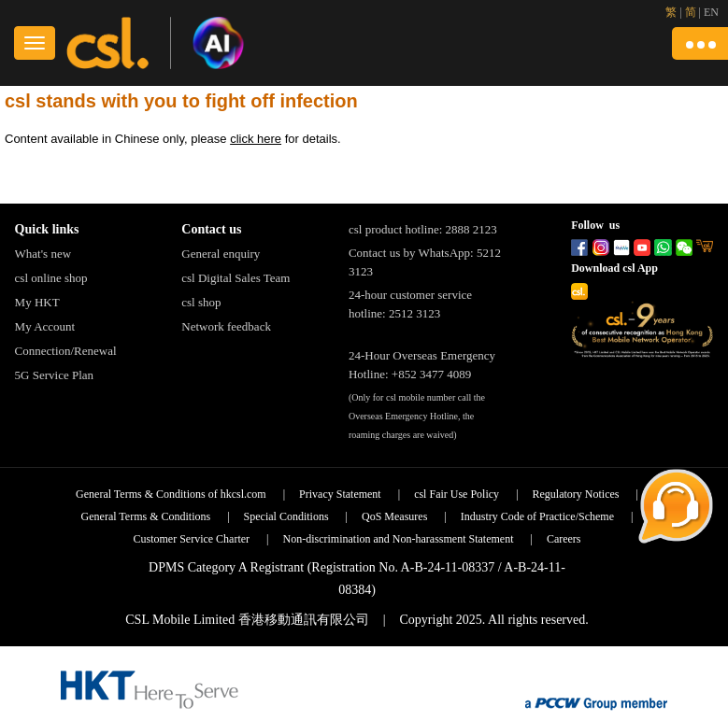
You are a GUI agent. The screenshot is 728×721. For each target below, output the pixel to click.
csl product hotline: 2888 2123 (423, 229)
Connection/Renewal (66, 351)
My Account (45, 326)
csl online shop (51, 278)
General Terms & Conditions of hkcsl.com (171, 494)
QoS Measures (394, 516)
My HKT (37, 302)
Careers (564, 539)
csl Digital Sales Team (236, 278)
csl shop (201, 302)
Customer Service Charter (191, 539)
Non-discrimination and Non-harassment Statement (399, 539)
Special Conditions (286, 516)
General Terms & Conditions (146, 516)
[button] (700, 43)
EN (711, 12)
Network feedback (226, 326)
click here (256, 139)
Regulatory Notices (576, 494)
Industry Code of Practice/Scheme (537, 516)
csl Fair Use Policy (457, 494)
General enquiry (221, 254)
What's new (43, 254)
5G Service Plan (54, 375)
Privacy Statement (340, 494)
